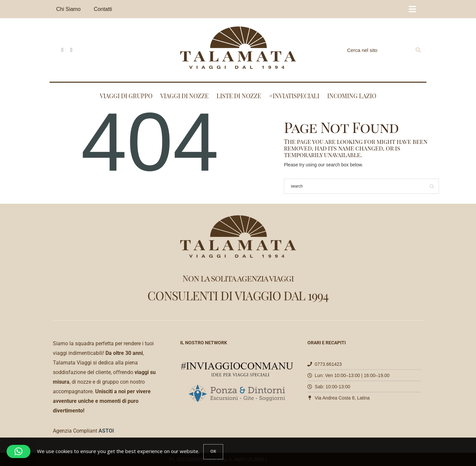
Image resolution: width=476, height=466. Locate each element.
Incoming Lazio (352, 96)
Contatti (103, 9)
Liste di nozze (239, 96)
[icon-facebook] (61, 50)
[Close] (213, 452)
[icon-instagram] (70, 50)
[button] (19, 451)
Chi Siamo (68, 9)
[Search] (418, 50)
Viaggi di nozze (184, 96)
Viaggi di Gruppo (126, 96)
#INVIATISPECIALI (294, 96)
